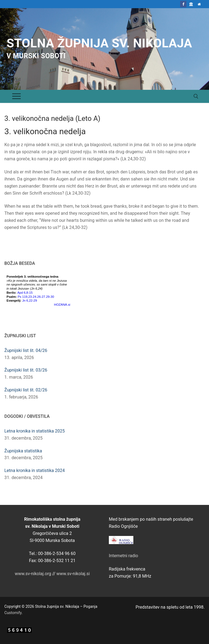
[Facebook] (183, 4)
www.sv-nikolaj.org (33, 574)
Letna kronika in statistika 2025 (35, 431)
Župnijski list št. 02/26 (26, 390)
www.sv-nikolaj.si (73, 574)
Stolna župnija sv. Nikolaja (99, 43)
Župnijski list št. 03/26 (26, 370)
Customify (13, 613)
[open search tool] (196, 96)
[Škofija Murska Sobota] (191, 4)
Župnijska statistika (23, 451)
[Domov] (199, 4)
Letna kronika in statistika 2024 (35, 470)
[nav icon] (16, 96)
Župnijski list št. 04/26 (26, 350)
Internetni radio (123, 556)
